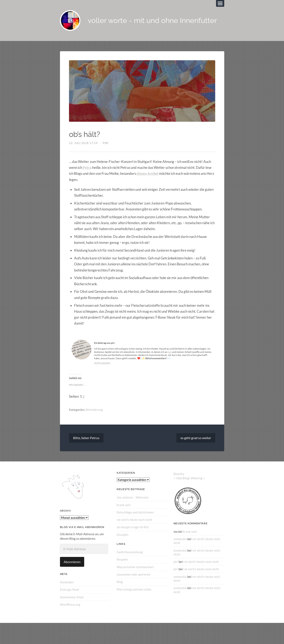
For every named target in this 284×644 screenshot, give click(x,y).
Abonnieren (72, 562)
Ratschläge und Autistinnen (135, 512)
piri (106, 143)
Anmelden (67, 582)
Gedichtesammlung (130, 552)
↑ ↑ (222, 633)
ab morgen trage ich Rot (133, 527)
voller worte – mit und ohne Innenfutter (109, 633)
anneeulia (180, 539)
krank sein (124, 505)
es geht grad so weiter (196, 438)
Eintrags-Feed (69, 589)
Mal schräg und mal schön (134, 589)
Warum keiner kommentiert (135, 567)
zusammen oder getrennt (133, 574)
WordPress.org (70, 604)
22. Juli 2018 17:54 (83, 143)
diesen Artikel (147, 174)
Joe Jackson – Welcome (133, 497)
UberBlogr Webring (189, 478)
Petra (87, 168)
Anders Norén (208, 633)
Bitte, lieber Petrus (86, 438)
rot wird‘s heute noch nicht (134, 520)
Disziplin (122, 534)
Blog (120, 582)
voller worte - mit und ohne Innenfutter (152, 21)
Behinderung (94, 410)
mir (170, 352)
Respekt (122, 559)
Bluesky (179, 474)
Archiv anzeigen (102, 363)
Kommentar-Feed (72, 597)
